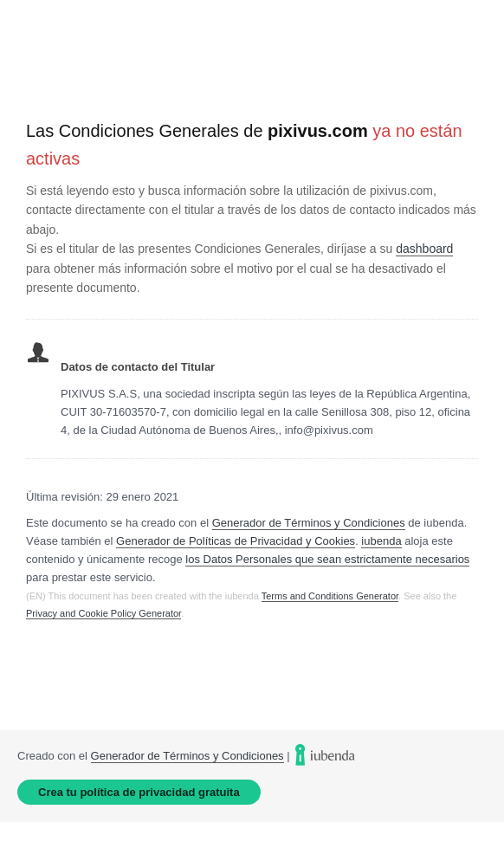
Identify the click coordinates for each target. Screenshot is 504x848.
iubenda (381, 541)
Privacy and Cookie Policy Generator (103, 613)
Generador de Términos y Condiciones (309, 523)
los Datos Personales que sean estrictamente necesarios (327, 559)
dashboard (424, 249)
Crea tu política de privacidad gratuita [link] (139, 792)
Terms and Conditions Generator (330, 596)
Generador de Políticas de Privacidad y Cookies (236, 541)
